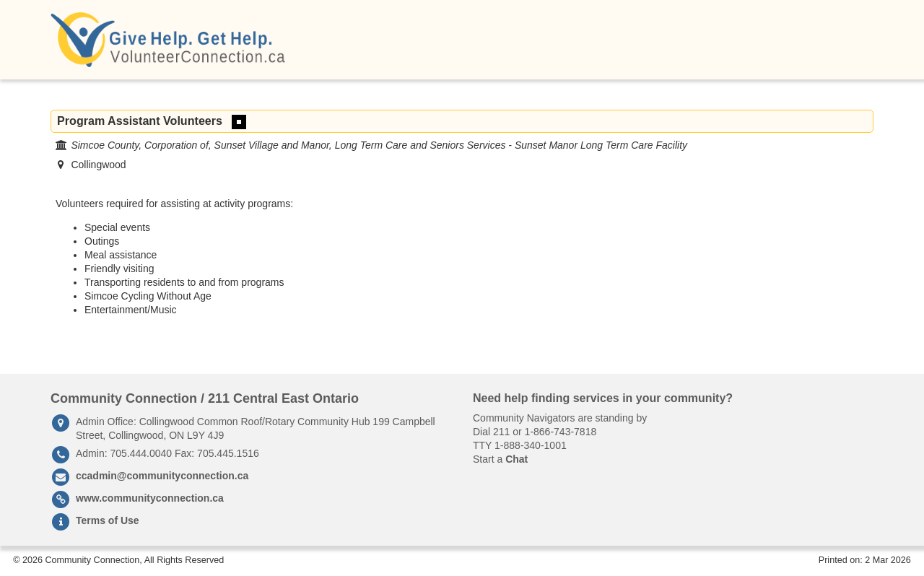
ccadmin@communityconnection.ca (162, 476)
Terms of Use (108, 520)
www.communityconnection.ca (150, 498)
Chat (517, 459)
